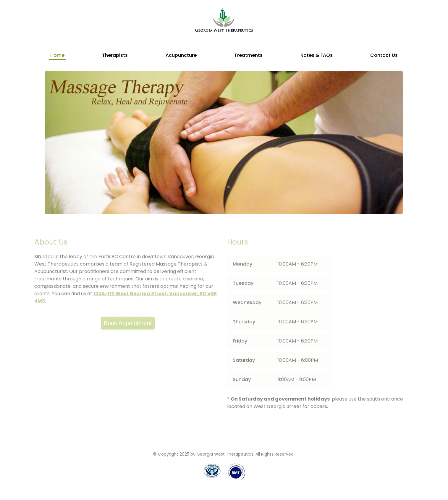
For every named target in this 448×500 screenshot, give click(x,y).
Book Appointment (128, 324)
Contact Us (384, 55)
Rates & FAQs (317, 55)
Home (57, 55)
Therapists (115, 55)
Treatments (248, 55)
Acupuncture (181, 55)
